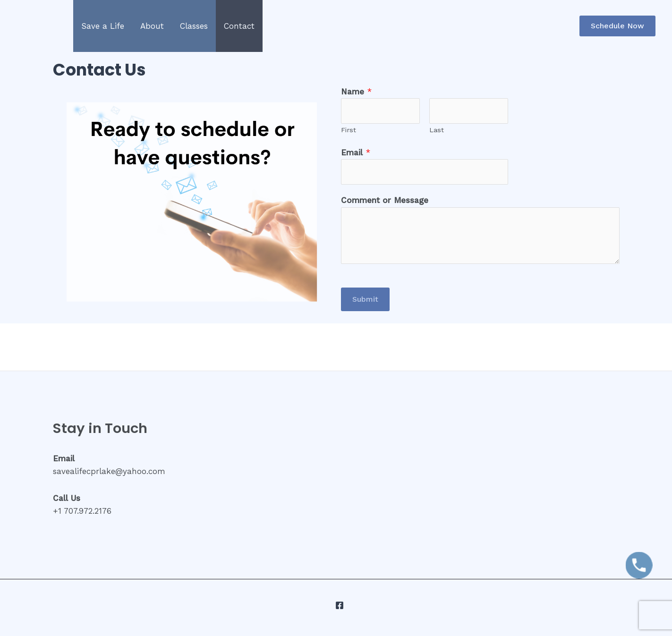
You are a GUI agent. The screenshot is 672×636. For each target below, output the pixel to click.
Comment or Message (385, 200)
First (349, 130)
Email (356, 153)
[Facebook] (340, 605)
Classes (194, 26)
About (152, 26)
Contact (239, 26)
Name (356, 92)
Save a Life (103, 26)
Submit (365, 299)
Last (437, 130)
